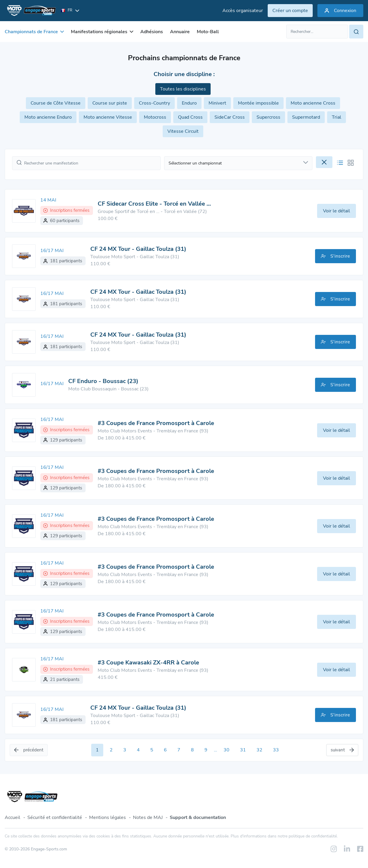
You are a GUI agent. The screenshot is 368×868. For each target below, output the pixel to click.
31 (243, 750)
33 (276, 750)
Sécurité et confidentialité (55, 817)
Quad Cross (190, 117)
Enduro (189, 103)
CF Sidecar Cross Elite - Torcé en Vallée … (154, 204)
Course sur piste (110, 103)
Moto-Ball (208, 32)
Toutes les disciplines (183, 89)
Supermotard (306, 117)
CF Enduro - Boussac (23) (103, 381)
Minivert (217, 103)
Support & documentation (198, 817)
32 (259, 750)
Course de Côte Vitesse (56, 103)
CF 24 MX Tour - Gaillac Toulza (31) (138, 249)
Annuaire (180, 32)
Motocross (155, 117)
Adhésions (152, 32)
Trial (337, 117)
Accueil (13, 817)
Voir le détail (337, 211)
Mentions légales (108, 817)
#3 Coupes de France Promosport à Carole (156, 423)
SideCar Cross (230, 117)
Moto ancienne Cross (313, 103)
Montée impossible (258, 103)
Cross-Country (154, 103)
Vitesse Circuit (183, 131)
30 (227, 750)
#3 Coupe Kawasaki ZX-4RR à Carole (148, 663)
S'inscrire (335, 256)
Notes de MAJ (148, 817)
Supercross (268, 117)
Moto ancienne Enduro (48, 117)
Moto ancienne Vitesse (108, 117)
